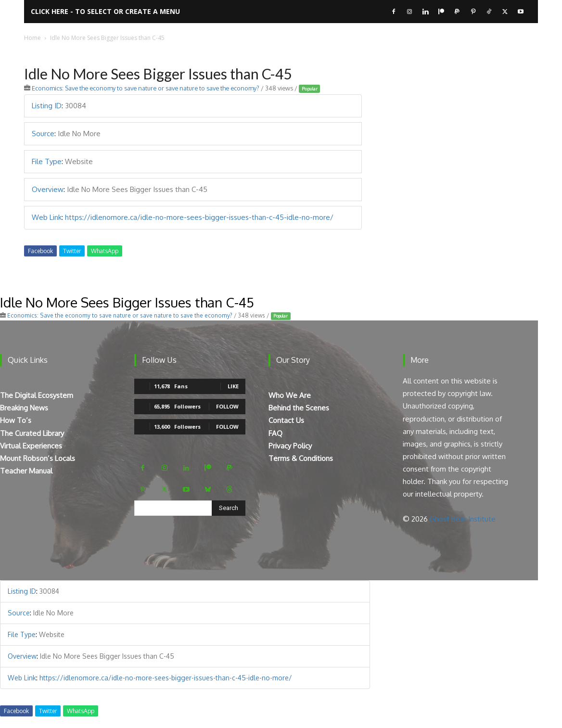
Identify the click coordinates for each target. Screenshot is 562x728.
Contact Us (286, 420)
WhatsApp (105, 251)
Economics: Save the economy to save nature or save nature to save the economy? (146, 88)
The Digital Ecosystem (37, 395)
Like (233, 386)
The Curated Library (32, 433)
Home (32, 38)
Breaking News (24, 408)
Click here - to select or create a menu (105, 11)
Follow (227, 406)
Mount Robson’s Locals (38, 458)
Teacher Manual (26, 471)
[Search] (229, 508)
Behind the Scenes (299, 408)
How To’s (16, 420)
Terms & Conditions (301, 458)
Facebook (40, 251)
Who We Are (290, 395)
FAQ (275, 433)
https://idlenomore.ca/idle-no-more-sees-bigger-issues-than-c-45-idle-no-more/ (199, 217)
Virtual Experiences (31, 446)
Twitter (72, 251)
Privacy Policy (290, 446)
